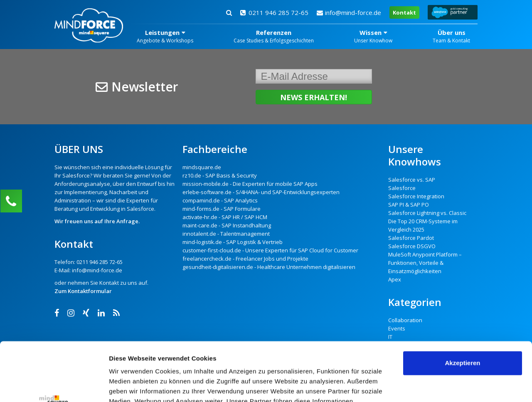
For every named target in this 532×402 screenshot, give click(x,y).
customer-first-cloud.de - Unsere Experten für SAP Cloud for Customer (270, 250)
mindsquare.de (202, 167)
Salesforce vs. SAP (412, 180)
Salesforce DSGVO (412, 246)
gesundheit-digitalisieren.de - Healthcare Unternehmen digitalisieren (269, 267)
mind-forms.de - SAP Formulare (222, 209)
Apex (395, 279)
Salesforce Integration (416, 196)
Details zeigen (130, 386)
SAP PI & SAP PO (409, 205)
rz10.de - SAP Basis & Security (220, 175)
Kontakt (404, 12)
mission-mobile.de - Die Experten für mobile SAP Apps (250, 184)
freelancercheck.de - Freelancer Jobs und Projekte (245, 259)
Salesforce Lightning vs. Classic (427, 213)
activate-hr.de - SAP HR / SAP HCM (225, 217)
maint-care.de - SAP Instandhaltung (227, 225)
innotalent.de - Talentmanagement (226, 234)
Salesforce (76, 175)
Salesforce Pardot (411, 238)
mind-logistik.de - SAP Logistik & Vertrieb (233, 242)
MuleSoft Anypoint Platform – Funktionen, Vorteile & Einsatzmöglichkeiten (425, 263)
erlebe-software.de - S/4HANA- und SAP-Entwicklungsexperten (261, 192)
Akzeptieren (462, 305)
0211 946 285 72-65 (274, 12)
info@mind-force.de (349, 12)
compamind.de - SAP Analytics (220, 200)
